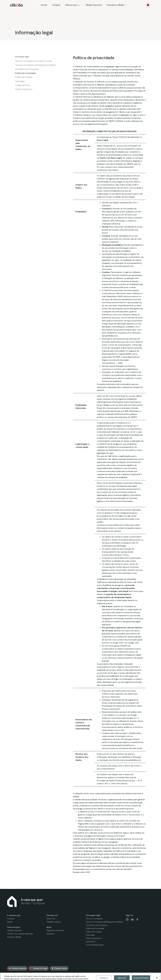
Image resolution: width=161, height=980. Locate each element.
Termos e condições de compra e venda (33, 61)
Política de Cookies (24, 77)
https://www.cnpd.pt (126, 780)
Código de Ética (22, 85)
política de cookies (121, 525)
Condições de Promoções (27, 69)
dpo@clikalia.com (133, 760)
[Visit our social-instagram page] (127, 919)
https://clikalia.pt (127, 70)
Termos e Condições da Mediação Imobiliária (35, 65)
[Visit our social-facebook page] (137, 919)
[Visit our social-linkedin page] (132, 919)
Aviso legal (20, 81)
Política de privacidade (25, 73)
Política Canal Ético (24, 89)
